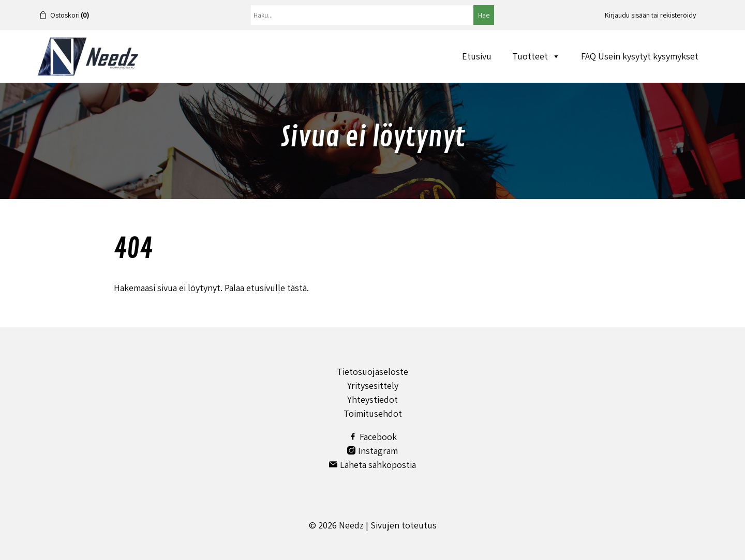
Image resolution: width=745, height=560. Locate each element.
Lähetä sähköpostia (373, 465)
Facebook (373, 437)
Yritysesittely (373, 385)
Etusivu (477, 56)
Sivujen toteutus (404, 525)
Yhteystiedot (373, 399)
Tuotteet (536, 56)
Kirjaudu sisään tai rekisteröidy (650, 15)
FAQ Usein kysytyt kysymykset (640, 56)
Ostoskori (70, 15)
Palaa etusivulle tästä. (267, 288)
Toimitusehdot (373, 413)
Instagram (373, 451)
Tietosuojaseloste (373, 372)
